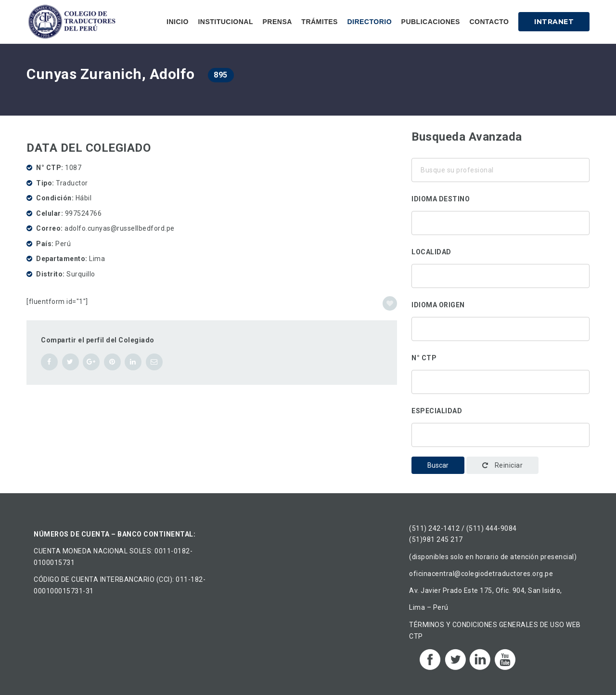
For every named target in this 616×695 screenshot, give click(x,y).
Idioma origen (438, 305)
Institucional (225, 22)
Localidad (431, 252)
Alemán (500, 221)
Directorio (369, 22)
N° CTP (424, 358)
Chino (500, 233)
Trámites (320, 22)
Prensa (277, 22)
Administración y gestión (500, 445)
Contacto (489, 22)
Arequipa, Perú (500, 286)
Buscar (438, 465)
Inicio (178, 22)
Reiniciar (503, 465)
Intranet (554, 22)
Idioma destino (441, 199)
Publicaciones (431, 22)
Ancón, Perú (500, 274)
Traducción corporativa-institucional (500, 433)
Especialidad (437, 411)
